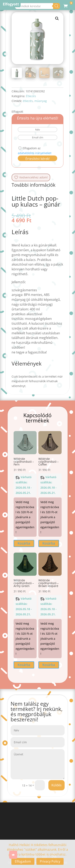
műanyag (41, 101)
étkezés (28, 101)
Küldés (56, 785)
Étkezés (31, 96)
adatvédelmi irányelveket (35, 153)
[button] (57, 19)
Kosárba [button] (24, 543)
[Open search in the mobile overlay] (38, 6)
